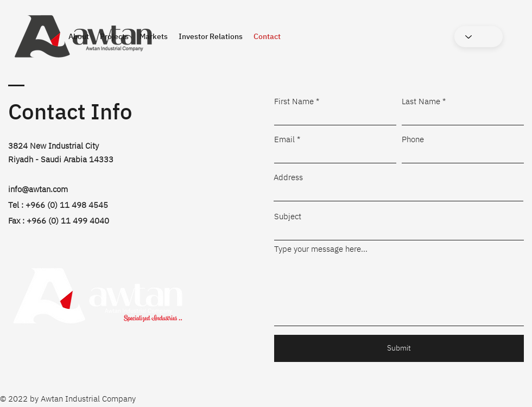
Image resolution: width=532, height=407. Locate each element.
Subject (288, 216)
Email (284, 139)
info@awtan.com (38, 189)
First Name (294, 101)
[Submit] (399, 348)
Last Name (421, 101)
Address (288, 177)
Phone (413, 139)
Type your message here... (321, 249)
